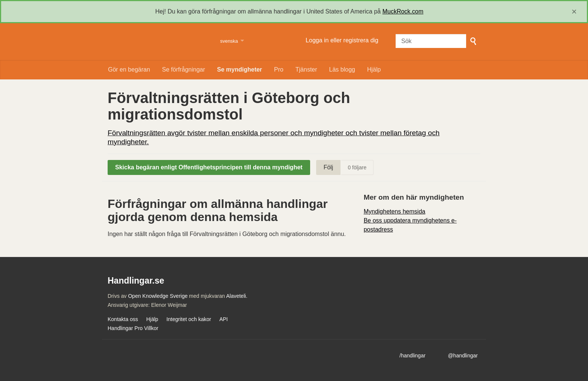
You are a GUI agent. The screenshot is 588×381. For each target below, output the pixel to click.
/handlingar (412, 356)
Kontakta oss (123, 319)
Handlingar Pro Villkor (133, 328)
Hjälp (374, 69)
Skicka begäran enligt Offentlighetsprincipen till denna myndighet (209, 167)
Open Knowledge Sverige (158, 296)
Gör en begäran (129, 69)
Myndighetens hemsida (395, 211)
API (224, 319)
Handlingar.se (159, 42)
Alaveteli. (237, 296)
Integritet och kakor (189, 319)
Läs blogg (342, 69)
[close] (574, 12)
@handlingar (463, 356)
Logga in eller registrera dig (342, 40)
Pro (279, 69)
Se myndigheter (240, 69)
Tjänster (306, 69)
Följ (328, 167)
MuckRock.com (403, 11)
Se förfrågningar (184, 69)
